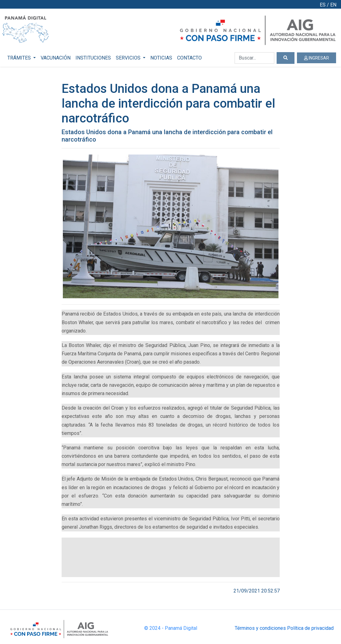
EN (333, 5)
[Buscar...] (254, 58)
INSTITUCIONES (93, 58)
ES (323, 5)
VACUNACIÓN (56, 58)
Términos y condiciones (260, 628)
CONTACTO (189, 58)
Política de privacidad (310, 628)
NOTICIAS (161, 58)
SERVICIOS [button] (129, 58)
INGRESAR (317, 58)
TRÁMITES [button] (20, 58)
